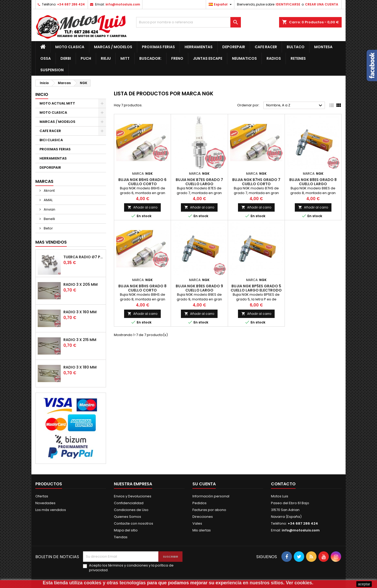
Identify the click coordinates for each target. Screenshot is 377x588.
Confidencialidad (129, 503)
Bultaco (296, 47)
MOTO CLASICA (70, 47)
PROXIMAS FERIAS (158, 47)
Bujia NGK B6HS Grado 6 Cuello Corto (142, 182)
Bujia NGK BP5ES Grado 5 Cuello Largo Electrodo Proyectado (256, 290)
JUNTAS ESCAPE (208, 58)
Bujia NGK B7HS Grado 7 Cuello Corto (256, 182)
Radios (274, 58)
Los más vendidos (51, 510)
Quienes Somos (127, 517)
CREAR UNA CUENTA (322, 4)
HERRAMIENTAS (199, 47)
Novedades (45, 503)
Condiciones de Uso (131, 510)
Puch (86, 58)
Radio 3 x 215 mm (80, 340)
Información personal (211, 496)
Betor (48, 228)
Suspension (52, 70)
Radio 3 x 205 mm (81, 284)
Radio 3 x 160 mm (80, 312)
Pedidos (199, 503)
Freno (177, 58)
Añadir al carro (142, 207)
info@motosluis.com (123, 4)
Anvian (49, 209)
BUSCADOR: (150, 58)
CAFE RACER (266, 47)
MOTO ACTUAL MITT (57, 103)
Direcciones (203, 517)
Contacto (283, 484)
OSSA (46, 58)
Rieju (106, 58)
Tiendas (121, 537)
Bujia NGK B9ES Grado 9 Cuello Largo (199, 288)
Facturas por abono (209, 510)
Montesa (323, 47)
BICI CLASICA (51, 140)
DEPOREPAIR (234, 47)
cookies (93, 583)
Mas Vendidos (51, 242)
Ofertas (42, 496)
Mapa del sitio (126, 530)
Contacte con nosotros (134, 523)
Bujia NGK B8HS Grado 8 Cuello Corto (142, 288)
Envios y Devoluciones (133, 496)
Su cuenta (204, 484)
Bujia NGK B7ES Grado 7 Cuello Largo (199, 182)
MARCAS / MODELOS (113, 47)
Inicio (42, 94)
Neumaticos (244, 58)
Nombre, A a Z (295, 106)
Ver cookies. (300, 583)
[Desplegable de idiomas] (221, 4)
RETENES (298, 58)
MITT (125, 58)
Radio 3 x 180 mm (80, 367)
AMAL (48, 200)
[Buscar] (188, 22)
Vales (197, 523)
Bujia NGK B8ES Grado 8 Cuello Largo (313, 182)
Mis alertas (202, 530)
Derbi (66, 58)
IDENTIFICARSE (288, 4)
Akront (49, 191)
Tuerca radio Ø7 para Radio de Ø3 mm (84, 257)
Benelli (49, 219)
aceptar (364, 584)
